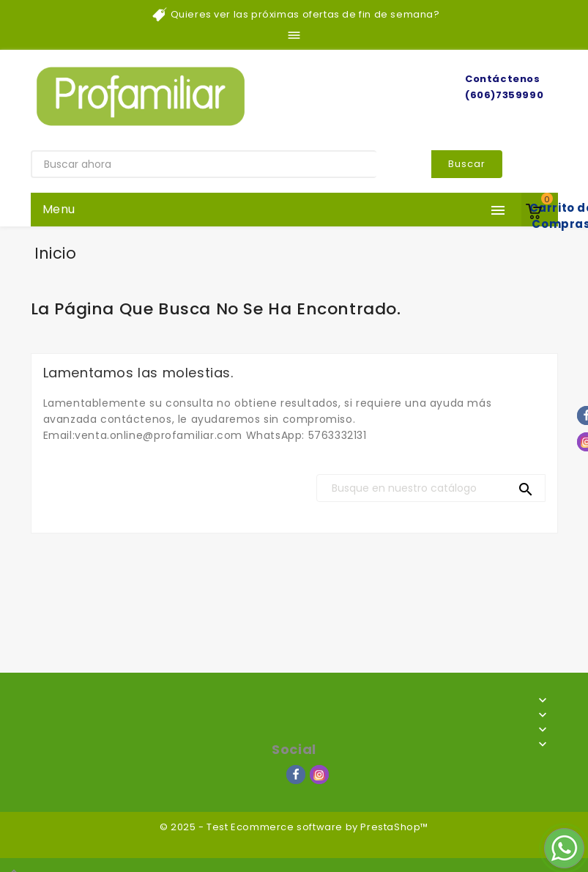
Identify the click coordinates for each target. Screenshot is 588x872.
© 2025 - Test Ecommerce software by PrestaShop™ (294, 827)
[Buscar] (431, 488)
